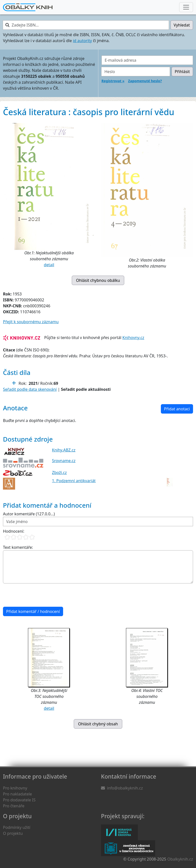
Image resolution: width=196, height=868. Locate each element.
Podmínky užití (17, 827)
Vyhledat (182, 25)
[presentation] (41, 595)
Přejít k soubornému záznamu (31, 322)
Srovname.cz (64, 461)
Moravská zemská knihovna (119, 832)
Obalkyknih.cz (180, 859)
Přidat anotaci (177, 409)
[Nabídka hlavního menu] (186, 7)
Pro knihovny (15, 788)
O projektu (13, 833)
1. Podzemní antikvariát (74, 481)
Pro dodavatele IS (19, 800)
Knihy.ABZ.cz (64, 450)
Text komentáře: (18, 547)
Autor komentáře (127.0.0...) (29, 514)
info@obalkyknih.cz (125, 788)
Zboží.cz (59, 473)
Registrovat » (113, 81)
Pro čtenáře (14, 806)
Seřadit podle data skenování (30, 389)
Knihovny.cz (133, 338)
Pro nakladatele (17, 794)
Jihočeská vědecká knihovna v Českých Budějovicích (128, 848)
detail (49, 265)
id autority (82, 41)
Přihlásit (182, 72)
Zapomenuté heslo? (145, 81)
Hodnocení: (14, 531)
